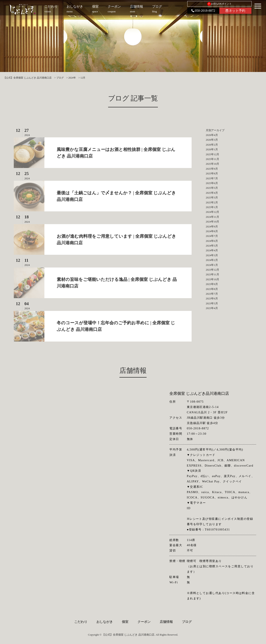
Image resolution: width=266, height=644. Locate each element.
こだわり (81, 622)
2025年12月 (212, 154)
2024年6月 (212, 241)
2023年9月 (212, 284)
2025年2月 (212, 202)
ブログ (187, 622)
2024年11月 (212, 217)
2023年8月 (212, 289)
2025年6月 (212, 183)
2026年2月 (212, 145)
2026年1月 (212, 149)
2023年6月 (212, 298)
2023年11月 (212, 274)
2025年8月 (212, 173)
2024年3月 (212, 255)
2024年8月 (212, 231)
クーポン (144, 622)
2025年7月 (212, 178)
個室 (125, 622)
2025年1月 (212, 207)
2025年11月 (212, 159)
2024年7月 (212, 236)
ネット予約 (235, 11)
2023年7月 (212, 294)
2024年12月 (212, 212)
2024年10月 (212, 222)
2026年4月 (212, 135)
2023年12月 (212, 270)
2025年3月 (212, 197)
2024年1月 (212, 265)
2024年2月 (212, 260)
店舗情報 (166, 622)
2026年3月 (212, 140)
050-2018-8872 (203, 11)
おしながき (105, 622)
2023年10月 (212, 279)
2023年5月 (212, 303)
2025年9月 (212, 169)
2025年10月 (212, 164)
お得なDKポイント (219, 4)
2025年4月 (212, 193)
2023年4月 (212, 308)
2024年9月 (212, 226)
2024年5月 (212, 246)
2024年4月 (212, 250)
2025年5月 (212, 188)
